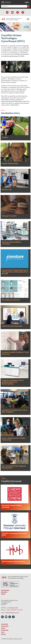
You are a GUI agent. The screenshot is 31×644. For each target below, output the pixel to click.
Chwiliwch (29, 6)
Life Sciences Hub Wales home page (10, 19)
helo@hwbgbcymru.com (12, 613)
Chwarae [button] (7, 67)
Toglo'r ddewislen (28, 19)
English (27, 2)
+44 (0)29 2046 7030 (12, 608)
